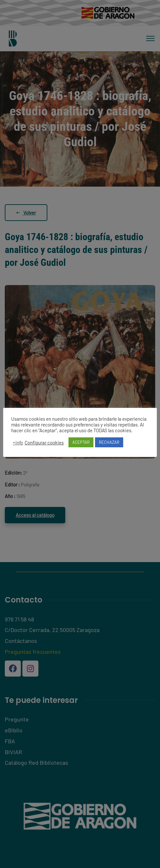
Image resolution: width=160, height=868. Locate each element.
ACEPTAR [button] (81, 442)
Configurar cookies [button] (44, 442)
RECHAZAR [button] (109, 442)
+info (18, 442)
